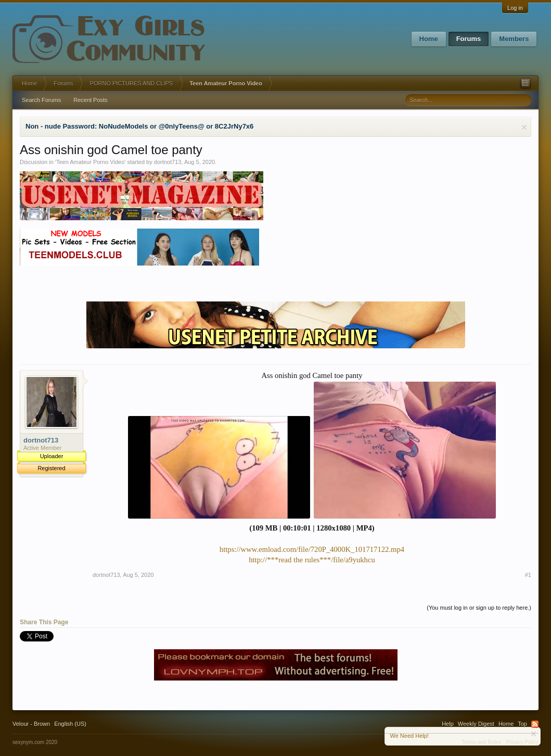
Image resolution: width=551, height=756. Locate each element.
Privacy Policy (522, 742)
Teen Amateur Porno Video (90, 162)
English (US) (70, 724)
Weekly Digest (476, 724)
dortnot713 (168, 162)
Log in (515, 8)
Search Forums (41, 100)
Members (514, 39)
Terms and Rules (482, 742)
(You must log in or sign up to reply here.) (479, 608)
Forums (469, 39)
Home (429, 39)
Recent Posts (90, 100)
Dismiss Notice (524, 127)
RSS (535, 724)
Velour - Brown (31, 724)
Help (448, 724)
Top (522, 724)
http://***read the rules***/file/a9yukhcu (312, 560)
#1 (528, 575)
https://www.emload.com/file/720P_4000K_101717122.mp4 (312, 549)
